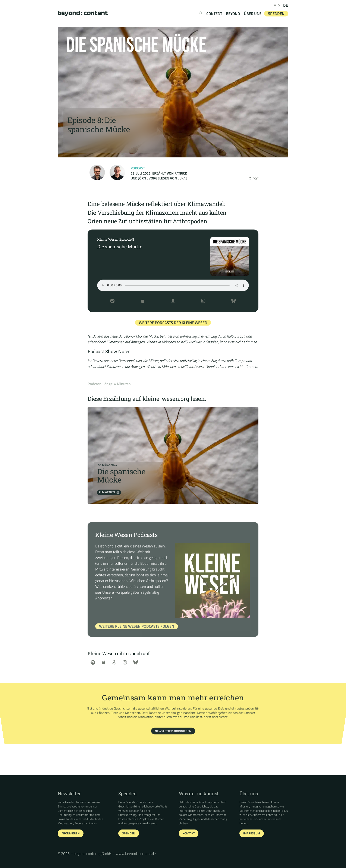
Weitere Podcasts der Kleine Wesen (173, 323)
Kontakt (189, 833)
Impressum (274, 819)
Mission (244, 806)
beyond (233, 14)
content (214, 14)
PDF (253, 179)
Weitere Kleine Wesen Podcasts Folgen (137, 633)
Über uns (253, 14)
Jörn (142, 178)
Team (265, 802)
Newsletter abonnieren (173, 725)
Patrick (181, 173)
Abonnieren (71, 833)
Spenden (276, 14)
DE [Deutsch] (286, 5)
